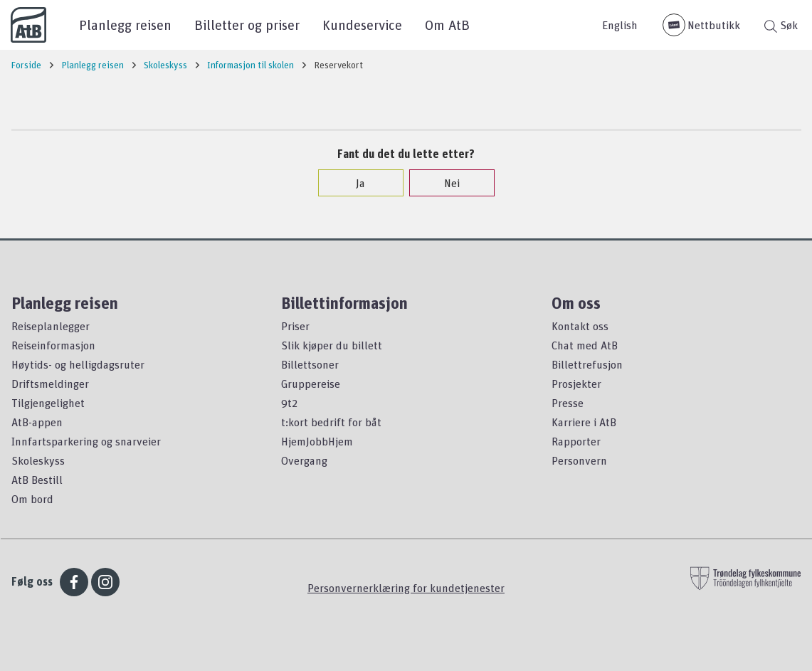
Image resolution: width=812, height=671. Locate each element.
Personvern (579, 460)
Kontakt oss (580, 326)
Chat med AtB (585, 345)
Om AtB (447, 25)
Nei (445, 183)
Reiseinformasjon (53, 345)
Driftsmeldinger (50, 384)
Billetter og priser (247, 25)
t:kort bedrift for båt (331, 422)
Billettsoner (310, 364)
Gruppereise (311, 384)
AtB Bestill (37, 480)
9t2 (289, 403)
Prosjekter (576, 384)
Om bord (32, 499)
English (620, 25)
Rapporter (576, 441)
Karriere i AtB (584, 422)
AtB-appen (37, 422)
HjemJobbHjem (317, 441)
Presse (568, 403)
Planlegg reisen (125, 25)
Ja (353, 183)
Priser (295, 326)
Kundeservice (362, 25)
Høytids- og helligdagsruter (78, 364)
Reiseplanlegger (51, 326)
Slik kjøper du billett (332, 345)
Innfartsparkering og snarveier (86, 441)
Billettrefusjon (587, 364)
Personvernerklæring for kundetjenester (406, 588)
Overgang (304, 460)
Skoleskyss (38, 460)
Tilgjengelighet (48, 403)
